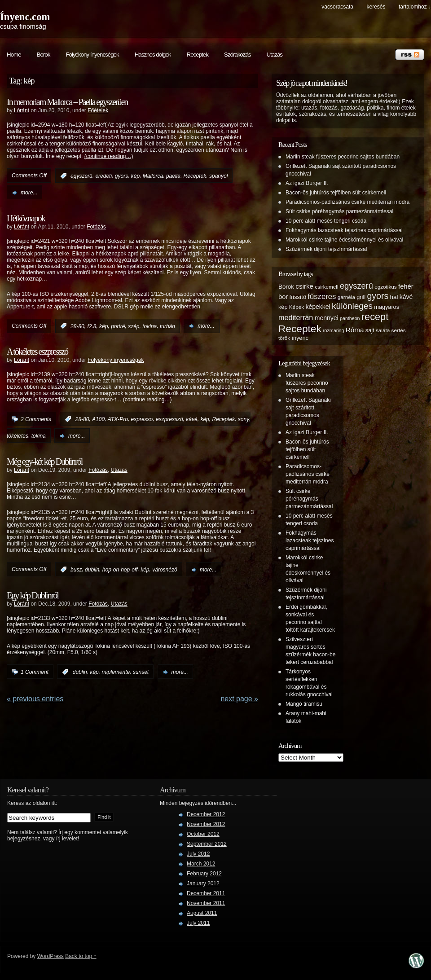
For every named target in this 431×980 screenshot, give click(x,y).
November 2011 (206, 903)
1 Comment (35, 672)
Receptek (198, 55)
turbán (167, 326)
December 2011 (206, 893)
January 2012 (203, 883)
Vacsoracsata (337, 7)
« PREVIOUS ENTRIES (35, 699)
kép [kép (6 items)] (283, 307)
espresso (142, 419)
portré (118, 326)
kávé (191, 419)
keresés (376, 7)
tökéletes (18, 436)
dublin (92, 570)
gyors (121, 176)
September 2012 (207, 844)
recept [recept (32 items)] (375, 317)
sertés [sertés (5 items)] (399, 330)
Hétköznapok (26, 218)
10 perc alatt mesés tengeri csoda (326, 221)
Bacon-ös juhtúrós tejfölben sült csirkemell (336, 193)
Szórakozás (237, 55)
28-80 (77, 326)
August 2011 (202, 913)
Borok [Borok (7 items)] (286, 287)
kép (135, 176)
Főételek (98, 110)
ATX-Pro (118, 419)
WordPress (51, 956)
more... (29, 193)
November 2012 (206, 824)
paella (173, 176)
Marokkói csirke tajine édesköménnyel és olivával (344, 240)
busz (76, 570)
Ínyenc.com (25, 17)
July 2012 (198, 854)
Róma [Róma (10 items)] (355, 330)
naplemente (116, 672)
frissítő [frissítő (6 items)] (298, 297)
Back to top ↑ (81, 956)
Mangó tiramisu (304, 704)
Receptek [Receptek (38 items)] (300, 329)
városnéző (165, 570)
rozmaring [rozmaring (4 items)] (333, 330)
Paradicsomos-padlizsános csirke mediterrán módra (347, 202)
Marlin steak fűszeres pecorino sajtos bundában (343, 157)
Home (14, 55)
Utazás (274, 55)
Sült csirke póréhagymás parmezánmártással (339, 211)
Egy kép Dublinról (33, 595)
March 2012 (201, 864)
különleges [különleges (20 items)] (352, 306)
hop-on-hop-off (120, 570)
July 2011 (198, 923)
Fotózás (96, 227)
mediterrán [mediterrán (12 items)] (296, 317)
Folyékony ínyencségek (92, 55)
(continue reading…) (109, 156)
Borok (44, 55)
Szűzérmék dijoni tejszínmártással (326, 249)
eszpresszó (169, 419)
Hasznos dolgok (153, 55)
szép (134, 326)
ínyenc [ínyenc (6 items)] (300, 338)
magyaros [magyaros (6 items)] (387, 307)
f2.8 (92, 326)
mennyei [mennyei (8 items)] (327, 318)
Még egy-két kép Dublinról (44, 461)
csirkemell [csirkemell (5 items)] (326, 287)
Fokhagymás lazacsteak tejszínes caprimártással (344, 230)
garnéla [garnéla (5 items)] (346, 297)
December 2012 (206, 814)
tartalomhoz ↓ (415, 7)
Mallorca (153, 176)
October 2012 (203, 834)
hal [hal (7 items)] (394, 297)
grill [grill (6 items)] (361, 297)
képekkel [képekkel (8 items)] (318, 307)
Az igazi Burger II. (307, 183)
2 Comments (36, 419)
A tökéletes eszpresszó (37, 352)
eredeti (103, 176)
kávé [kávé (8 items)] (406, 297)
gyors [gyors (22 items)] (378, 296)
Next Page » (239, 699)
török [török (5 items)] (284, 338)
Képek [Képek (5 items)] (297, 307)
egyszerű (81, 176)
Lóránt (22, 110)
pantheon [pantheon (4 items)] (350, 318)
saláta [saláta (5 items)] (383, 330)
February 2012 (204, 874)
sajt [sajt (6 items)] (370, 330)
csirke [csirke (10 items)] (304, 286)
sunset (141, 672)
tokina (150, 326)
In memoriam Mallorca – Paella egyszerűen (67, 102)
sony (244, 419)
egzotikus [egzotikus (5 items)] (386, 287)
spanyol (218, 176)
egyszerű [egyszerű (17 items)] (356, 286)
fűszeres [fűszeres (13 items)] (322, 297)
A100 (98, 419)
